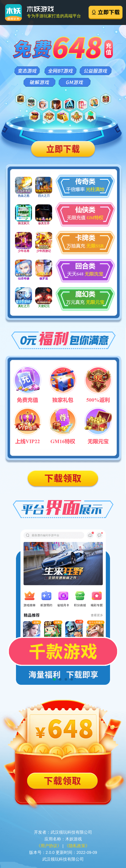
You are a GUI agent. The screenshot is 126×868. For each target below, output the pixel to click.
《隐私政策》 (77, 846)
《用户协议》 (49, 846)
